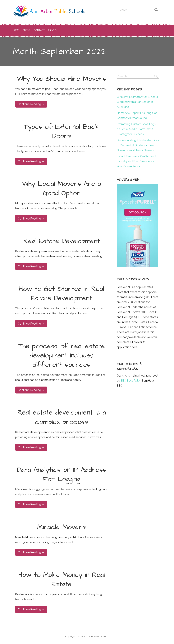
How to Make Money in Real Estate (62, 580)
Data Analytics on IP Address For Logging (62, 475)
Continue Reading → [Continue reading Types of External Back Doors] (31, 161)
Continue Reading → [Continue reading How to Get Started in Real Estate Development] (31, 324)
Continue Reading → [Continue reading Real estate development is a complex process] (31, 447)
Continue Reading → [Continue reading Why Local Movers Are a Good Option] (31, 219)
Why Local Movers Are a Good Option (62, 189)
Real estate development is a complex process (62, 417)
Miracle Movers (62, 527)
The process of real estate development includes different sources (62, 356)
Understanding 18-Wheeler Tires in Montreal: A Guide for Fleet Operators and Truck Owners (138, 145)
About (27, 30)
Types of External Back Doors (62, 132)
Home (16, 30)
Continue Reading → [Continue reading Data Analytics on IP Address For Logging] (31, 504)
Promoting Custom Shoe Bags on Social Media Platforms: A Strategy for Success (136, 129)
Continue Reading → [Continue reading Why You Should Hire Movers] (31, 104)
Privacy (53, 30)
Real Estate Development (62, 241)
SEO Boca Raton (131, 381)
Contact (39, 30)
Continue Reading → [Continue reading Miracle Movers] (31, 552)
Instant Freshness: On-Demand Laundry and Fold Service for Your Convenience (136, 161)
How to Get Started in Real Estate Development (62, 294)
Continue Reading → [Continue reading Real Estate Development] (31, 266)
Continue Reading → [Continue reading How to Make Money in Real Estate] (31, 609)
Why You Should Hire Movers (62, 79)
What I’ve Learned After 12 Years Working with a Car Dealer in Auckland (137, 102)
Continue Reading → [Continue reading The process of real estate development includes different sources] (31, 390)
